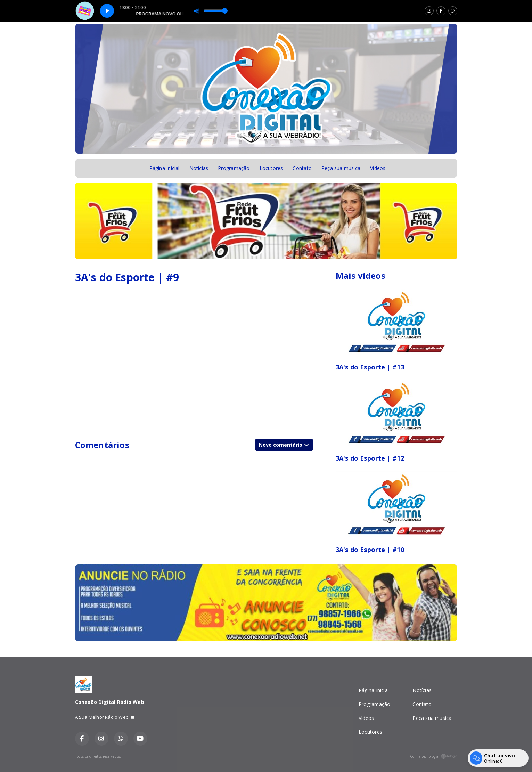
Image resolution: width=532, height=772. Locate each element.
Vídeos (378, 168)
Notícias (199, 168)
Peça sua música (341, 168)
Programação (234, 168)
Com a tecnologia (433, 756)
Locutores (271, 168)
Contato (302, 168)
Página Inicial (165, 168)
